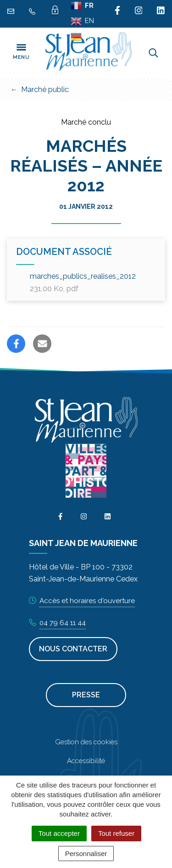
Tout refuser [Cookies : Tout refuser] (116, 833)
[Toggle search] (153, 53)
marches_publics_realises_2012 (83, 282)
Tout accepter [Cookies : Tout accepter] (59, 833)
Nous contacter (73, 649)
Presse (86, 695)
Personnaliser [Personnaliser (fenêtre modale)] (86, 854)
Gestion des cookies (86, 742)
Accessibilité (86, 761)
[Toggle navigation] (21, 53)
